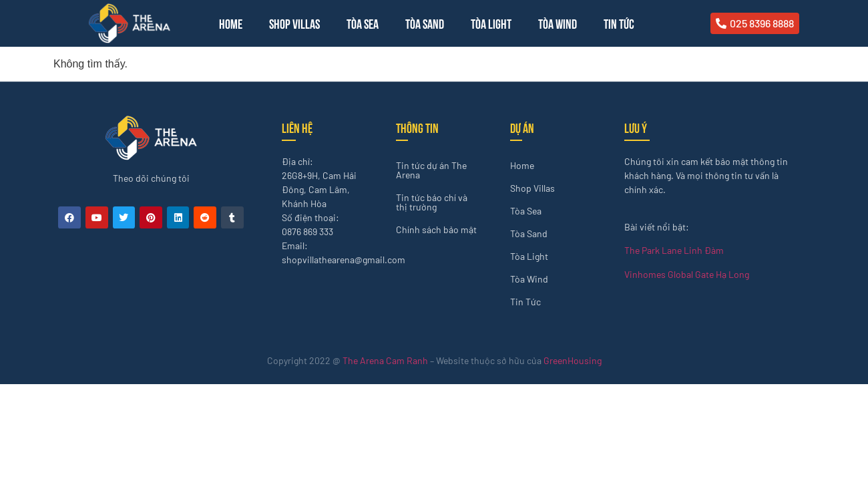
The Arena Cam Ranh (385, 360)
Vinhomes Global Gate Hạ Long (687, 274)
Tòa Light (491, 23)
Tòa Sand (425, 23)
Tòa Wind (558, 23)
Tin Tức (619, 23)
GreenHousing (573, 360)
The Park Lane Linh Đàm (674, 250)
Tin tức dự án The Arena (431, 170)
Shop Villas (294, 23)
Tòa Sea (363, 23)
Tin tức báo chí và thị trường (432, 202)
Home (231, 23)
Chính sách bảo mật (436, 229)
